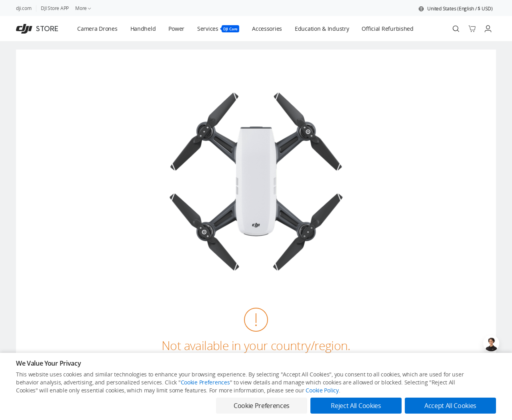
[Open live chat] (491, 343)
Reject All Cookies (356, 406)
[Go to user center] (488, 29)
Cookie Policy (322, 390)
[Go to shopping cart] (472, 29)
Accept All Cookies (450, 406)
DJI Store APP (55, 8)
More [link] (84, 8)
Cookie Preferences (205, 382)
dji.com (24, 8)
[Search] (456, 29)
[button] (456, 9)
